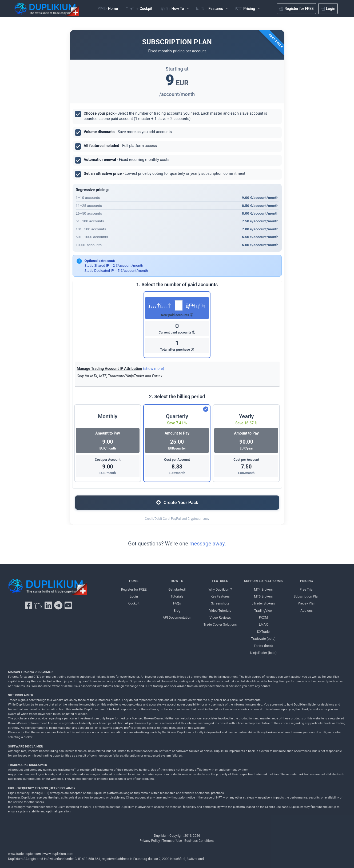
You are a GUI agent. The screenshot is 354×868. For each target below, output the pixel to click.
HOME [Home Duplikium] (134, 581)
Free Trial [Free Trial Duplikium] (307, 589)
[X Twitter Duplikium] (38, 606)
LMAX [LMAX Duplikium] (263, 624)
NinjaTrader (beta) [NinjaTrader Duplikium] (263, 653)
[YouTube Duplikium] (68, 606)
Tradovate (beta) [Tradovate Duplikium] (263, 639)
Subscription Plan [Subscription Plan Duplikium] (307, 596)
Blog (177, 611)
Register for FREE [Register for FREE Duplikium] (134, 589)
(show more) (154, 369)
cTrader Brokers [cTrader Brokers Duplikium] (263, 603)
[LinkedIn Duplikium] (48, 606)
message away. (208, 544)
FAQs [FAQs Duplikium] (177, 603)
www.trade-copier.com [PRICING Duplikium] (24, 854)
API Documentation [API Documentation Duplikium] (177, 617)
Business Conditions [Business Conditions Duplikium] (199, 841)
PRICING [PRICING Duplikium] (307, 581)
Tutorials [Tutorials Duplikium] (177, 596)
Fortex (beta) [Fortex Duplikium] (263, 646)
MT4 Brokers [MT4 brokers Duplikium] (263, 589)
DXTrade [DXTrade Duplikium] (263, 632)
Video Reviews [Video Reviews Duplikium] (220, 617)
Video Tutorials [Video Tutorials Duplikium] (220, 611)
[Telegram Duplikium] (58, 606)
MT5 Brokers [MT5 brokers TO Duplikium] (263, 596)
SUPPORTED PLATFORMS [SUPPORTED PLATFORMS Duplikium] (263, 581)
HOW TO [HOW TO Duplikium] (177, 581)
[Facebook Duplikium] (29, 606)
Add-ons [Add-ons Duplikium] (307, 611)
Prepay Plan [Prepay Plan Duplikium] (306, 603)
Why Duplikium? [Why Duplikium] (220, 589)
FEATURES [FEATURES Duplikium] (220, 581)
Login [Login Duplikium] (134, 596)
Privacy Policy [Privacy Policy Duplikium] (150, 841)
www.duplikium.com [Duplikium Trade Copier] (58, 854)
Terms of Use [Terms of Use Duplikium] (172, 841)
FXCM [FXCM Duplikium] (263, 617)
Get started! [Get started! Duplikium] (177, 589)
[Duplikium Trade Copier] (47, 588)
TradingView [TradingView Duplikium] (263, 611)
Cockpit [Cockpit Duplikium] (134, 603)
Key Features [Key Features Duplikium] (220, 596)
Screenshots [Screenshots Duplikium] (220, 603)
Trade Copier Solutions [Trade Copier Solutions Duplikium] (220, 624)
